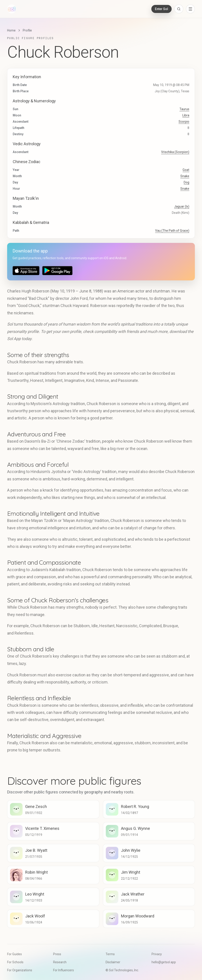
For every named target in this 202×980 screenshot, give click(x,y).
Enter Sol (161, 9)
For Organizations (20, 970)
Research (60, 962)
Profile (27, 30)
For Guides (15, 954)
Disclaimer (113, 962)
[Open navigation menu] (190, 9)
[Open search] (179, 9)
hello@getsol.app (164, 962)
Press (57, 954)
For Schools (15, 962)
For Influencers (64, 970)
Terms (110, 954)
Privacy (157, 954)
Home (11, 30)
